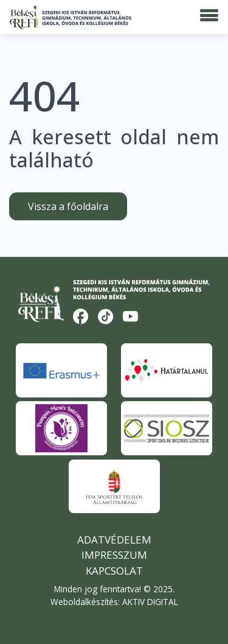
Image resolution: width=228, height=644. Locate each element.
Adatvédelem (114, 540)
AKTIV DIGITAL (150, 602)
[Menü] (209, 16)
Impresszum (114, 555)
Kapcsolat (114, 571)
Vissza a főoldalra (68, 206)
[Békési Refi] (71, 17)
